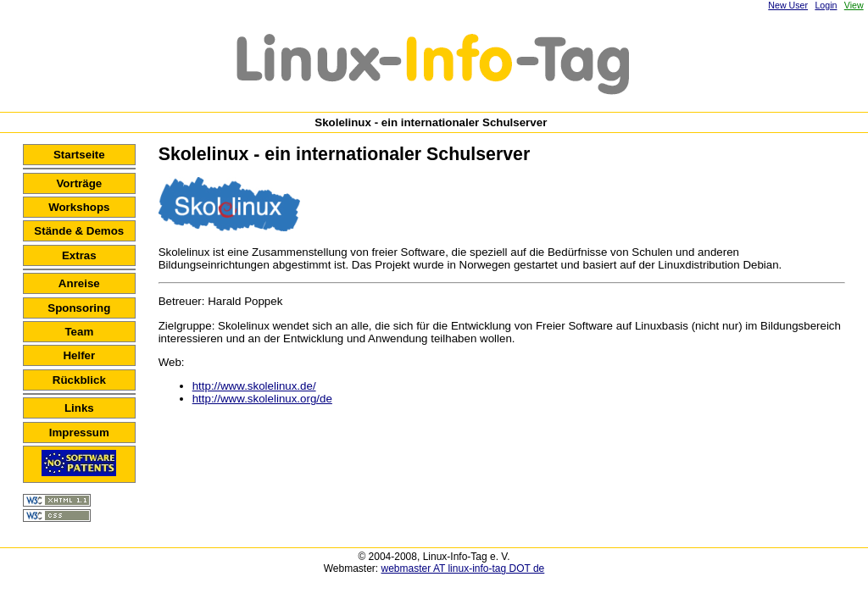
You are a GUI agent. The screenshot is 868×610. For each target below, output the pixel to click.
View (854, 5)
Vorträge (79, 183)
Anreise (79, 283)
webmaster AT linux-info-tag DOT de (463, 568)
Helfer (79, 355)
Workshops (79, 207)
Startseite (79, 155)
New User (788, 5)
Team (79, 332)
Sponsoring (79, 308)
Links (79, 408)
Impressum (79, 433)
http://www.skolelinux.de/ (254, 386)
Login (826, 5)
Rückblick (79, 380)
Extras (79, 255)
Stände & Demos (79, 231)
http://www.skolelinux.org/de (262, 399)
